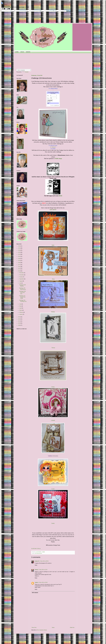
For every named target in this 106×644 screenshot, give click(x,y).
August (21, 281)
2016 (19, 267)
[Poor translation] (8, 9)
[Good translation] (4, 9)
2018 (19, 263)
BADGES (28, 52)
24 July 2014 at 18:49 (43, 582)
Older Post (72, 627)
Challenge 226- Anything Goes (23, 301)
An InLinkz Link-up (36, 548)
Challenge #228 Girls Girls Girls (22, 293)
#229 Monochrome (38, 553)
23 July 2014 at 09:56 (44, 561)
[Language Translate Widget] (24, 70)
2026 (19, 246)
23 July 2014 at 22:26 (43, 570)
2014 (19, 271)
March (21, 310)
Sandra (36, 582)
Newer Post (34, 627)
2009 (19, 325)
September (22, 279)
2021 (19, 256)
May (20, 306)
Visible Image (58, 159)
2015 (19, 269)
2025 (19, 248)
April (21, 308)
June (20, 304)
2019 (19, 261)
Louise (53, 489)
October (21, 277)
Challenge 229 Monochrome (22, 289)
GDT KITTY (53, 210)
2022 (19, 254)
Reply (36, 565)
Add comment (35, 593)
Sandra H (37, 561)
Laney (53, 523)
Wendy (36, 570)
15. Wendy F (53, 147)
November (22, 275)
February (21, 312)
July (20, 283)
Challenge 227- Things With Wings (22, 297)
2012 (19, 319)
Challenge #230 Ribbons (22, 285)
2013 (19, 317)
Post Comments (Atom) (42, 630)
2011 (19, 321)
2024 (19, 250)
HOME (17, 52)
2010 (19, 323)
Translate (25, 72)
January (21, 314)
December (22, 273)
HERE (60, 196)
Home (53, 627)
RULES (22, 52)
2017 (19, 265)
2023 (19, 252)
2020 (19, 259)
